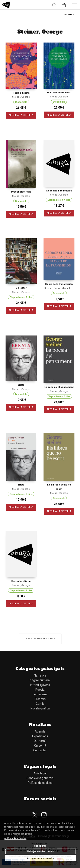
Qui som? (40, 741)
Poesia (40, 690)
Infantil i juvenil (40, 685)
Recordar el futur (21, 581)
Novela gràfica (40, 708)
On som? (40, 746)
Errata (21, 385)
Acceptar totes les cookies (41, 858)
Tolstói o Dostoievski (59, 93)
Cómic (40, 704)
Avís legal (40, 773)
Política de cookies (40, 783)
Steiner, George (21, 97)
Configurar (40, 846)
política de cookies (15, 838)
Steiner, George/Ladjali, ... (59, 288)
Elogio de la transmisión (59, 284)
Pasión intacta (21, 93)
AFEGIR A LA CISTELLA (21, 115)
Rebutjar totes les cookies (41, 851)
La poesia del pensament (59, 387)
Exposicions (40, 736)
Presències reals (21, 192)
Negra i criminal (40, 680)
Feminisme (40, 694)
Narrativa (40, 675)
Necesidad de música (59, 191)
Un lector (21, 288)
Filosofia (40, 699)
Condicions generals (40, 778)
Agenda (40, 731)
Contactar (40, 750)
